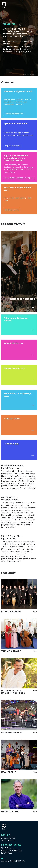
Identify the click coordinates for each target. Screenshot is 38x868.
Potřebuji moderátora (14, 114)
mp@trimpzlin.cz (8, 838)
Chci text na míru (12, 210)
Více (35, 612)
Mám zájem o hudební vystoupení (19, 178)
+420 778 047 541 (8, 841)
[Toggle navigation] (34, 5)
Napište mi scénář (12, 146)
